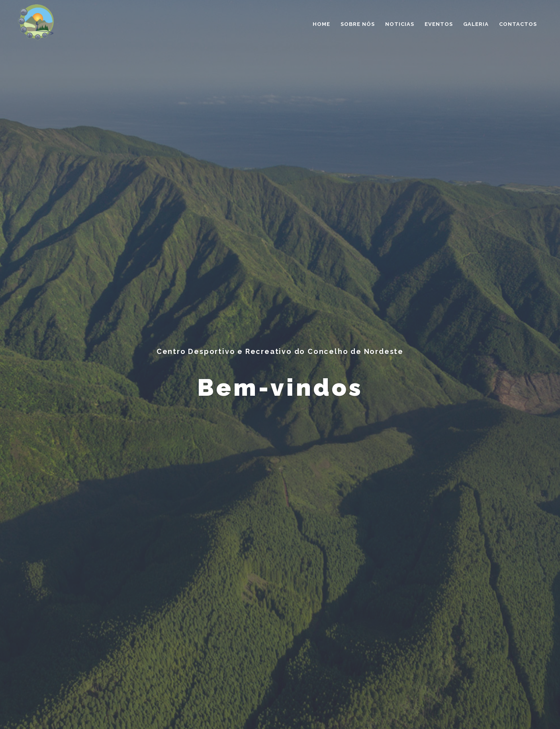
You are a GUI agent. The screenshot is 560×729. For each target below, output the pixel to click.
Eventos (439, 24)
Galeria (476, 24)
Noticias (400, 24)
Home (321, 24)
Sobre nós (358, 24)
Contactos (518, 24)
